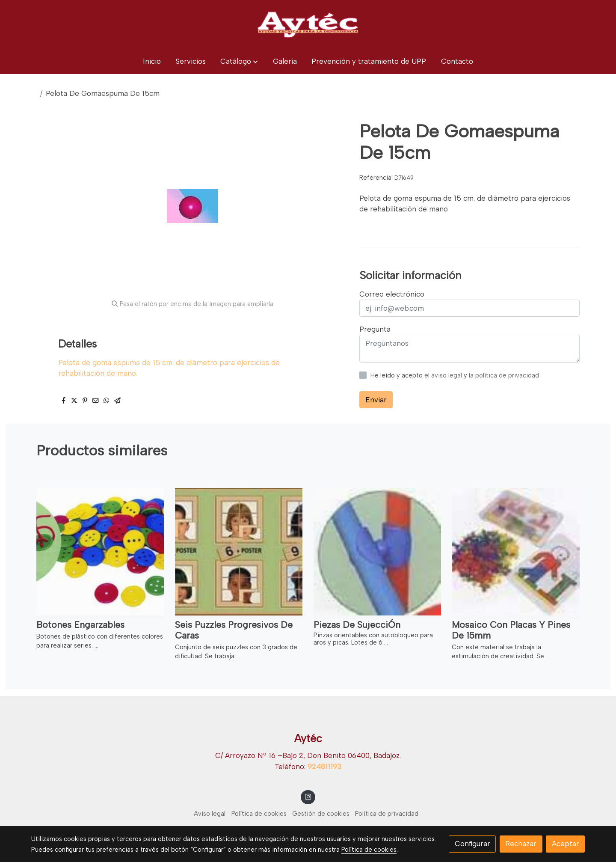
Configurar (472, 844)
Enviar (376, 400)
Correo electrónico (392, 294)
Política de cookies (259, 814)
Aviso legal (210, 814)
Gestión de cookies (321, 814)
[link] (308, 24)
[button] (239, 61)
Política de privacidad (387, 814)
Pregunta (375, 329)
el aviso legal (444, 375)
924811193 (324, 767)
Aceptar (566, 844)
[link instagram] (308, 796)
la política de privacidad (504, 375)
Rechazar (521, 844)
